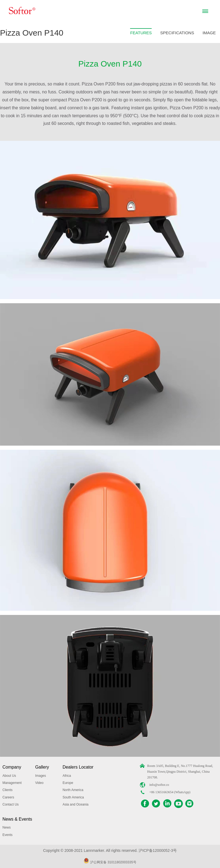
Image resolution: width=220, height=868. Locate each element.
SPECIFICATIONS (177, 33)
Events (8, 835)
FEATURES (141, 33)
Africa (67, 776)
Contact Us (11, 804)
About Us (9, 776)
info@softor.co (159, 785)
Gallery (42, 767)
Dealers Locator (78, 767)
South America (73, 797)
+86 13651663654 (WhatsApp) (170, 792)
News (7, 827)
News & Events (17, 819)
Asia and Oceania (76, 804)
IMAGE (209, 33)
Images (41, 776)
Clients (8, 790)
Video (39, 783)
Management (12, 783)
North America (73, 790)
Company (12, 767)
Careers (8, 797)
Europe (68, 783)
